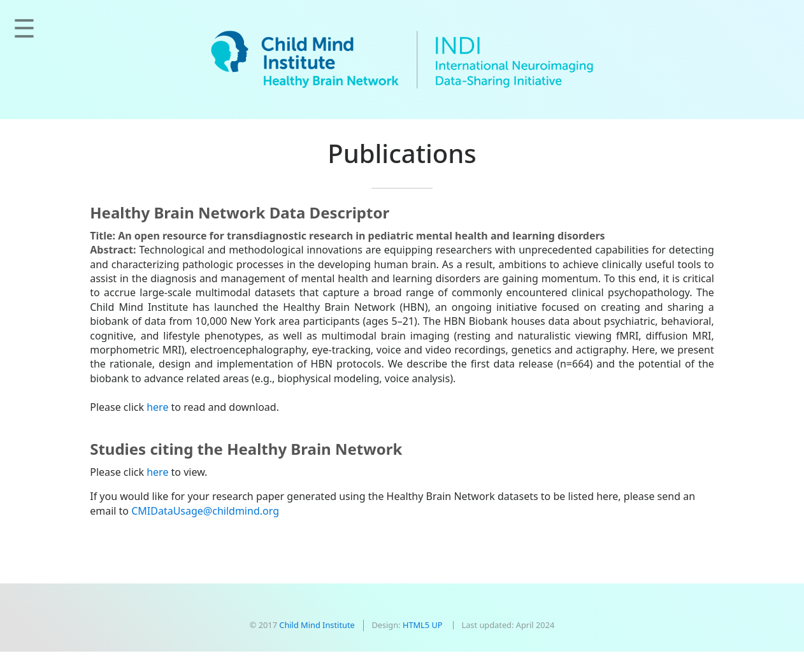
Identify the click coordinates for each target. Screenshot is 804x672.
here (158, 407)
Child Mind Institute (317, 625)
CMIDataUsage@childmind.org (205, 511)
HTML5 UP (423, 625)
